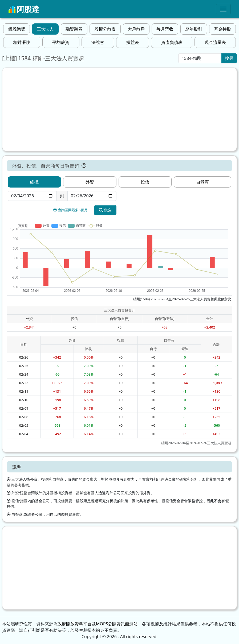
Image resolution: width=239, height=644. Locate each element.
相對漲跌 (22, 42)
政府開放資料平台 (75, 624)
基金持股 (222, 29)
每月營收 (165, 29)
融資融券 (74, 29)
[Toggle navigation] (223, 9)
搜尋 (229, 58)
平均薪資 (61, 42)
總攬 (34, 182)
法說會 (98, 42)
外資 (90, 182)
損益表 (133, 42)
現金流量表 (215, 42)
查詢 (105, 210)
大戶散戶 (136, 29)
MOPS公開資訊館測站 (117, 624)
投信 (145, 182)
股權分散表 (105, 29)
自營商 (202, 182)
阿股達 (24, 9)
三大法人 (45, 29)
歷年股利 (194, 29)
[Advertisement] (120, 109)
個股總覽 (17, 29)
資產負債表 (172, 42)
